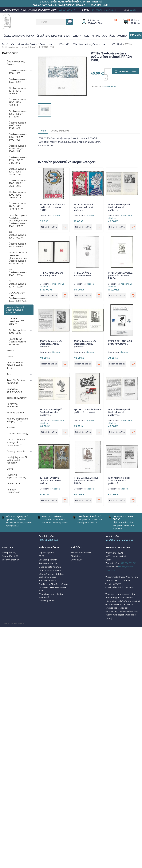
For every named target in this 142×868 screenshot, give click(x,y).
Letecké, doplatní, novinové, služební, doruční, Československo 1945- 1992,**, (18, 221)
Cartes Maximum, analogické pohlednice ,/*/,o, (16, 442)
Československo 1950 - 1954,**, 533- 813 (18, 102)
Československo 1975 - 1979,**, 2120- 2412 (18, 160)
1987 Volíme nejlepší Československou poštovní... (119, 482)
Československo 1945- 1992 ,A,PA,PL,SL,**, (18, 206)
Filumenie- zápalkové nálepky (16, 476)
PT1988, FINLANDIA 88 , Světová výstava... (120, 343)
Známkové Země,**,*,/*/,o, (15, 390)
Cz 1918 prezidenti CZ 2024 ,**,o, (16, 321)
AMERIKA (122, 36)
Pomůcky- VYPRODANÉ (13, 491)
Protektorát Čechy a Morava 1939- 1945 (17, 342)
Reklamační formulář (48, 565)
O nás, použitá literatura (50, 568)
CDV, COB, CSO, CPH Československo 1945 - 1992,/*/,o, (18, 297)
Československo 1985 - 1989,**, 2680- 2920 (18, 183)
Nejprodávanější (10, 557)
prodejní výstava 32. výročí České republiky (17, 460)
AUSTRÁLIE (109, 36)
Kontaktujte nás (46, 602)
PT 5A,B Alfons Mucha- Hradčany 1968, (52, 275)
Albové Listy (13, 484)
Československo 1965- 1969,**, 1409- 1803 (18, 137)
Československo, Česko (19, 36)
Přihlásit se (94, 20)
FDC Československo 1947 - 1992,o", (18, 272)
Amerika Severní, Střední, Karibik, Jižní (16, 365)
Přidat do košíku (129, 72)
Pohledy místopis (16, 451)
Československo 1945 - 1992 (18, 81)
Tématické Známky (17, 398)
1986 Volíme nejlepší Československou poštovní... (51, 344)
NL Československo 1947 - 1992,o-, (18, 284)
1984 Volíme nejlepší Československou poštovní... (119, 413)
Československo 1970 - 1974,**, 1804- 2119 (18, 149)
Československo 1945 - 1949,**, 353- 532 (18, 91)
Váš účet (76, 549)
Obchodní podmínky (48, 561)
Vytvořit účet (96, 23)
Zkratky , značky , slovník (50, 572)
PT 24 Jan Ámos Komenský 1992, (83, 275)
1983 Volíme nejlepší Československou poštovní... (119, 207)
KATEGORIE (10, 53)
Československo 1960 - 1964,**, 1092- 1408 (18, 125)
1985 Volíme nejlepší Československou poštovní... (85, 344)
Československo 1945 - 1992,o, (18, 245)
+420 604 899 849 (66, 10)
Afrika (96, 36)
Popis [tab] (43, 131)
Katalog (135, 35)
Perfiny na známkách (12, 405)
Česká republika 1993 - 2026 (53, 36)
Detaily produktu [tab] (60, 131)
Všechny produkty (11, 561)
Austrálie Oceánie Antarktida (16, 382)
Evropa (77, 36)
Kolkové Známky (15, 413)
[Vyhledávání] (54, 22)
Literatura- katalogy (17, 434)
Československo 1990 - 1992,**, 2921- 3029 (18, 195)
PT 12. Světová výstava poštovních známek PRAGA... (120, 276)
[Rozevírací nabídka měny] (134, 10)
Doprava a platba (46, 554)
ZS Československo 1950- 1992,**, (18, 235)
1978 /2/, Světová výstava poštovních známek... (85, 207)
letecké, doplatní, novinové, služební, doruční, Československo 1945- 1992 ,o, (18, 258)
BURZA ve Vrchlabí (47, 582)
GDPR (41, 557)
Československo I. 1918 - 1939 (18, 72)
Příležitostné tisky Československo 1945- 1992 (16, 310)
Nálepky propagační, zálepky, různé (18, 420)
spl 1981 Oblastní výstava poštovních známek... (87, 412)
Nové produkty (9, 554)
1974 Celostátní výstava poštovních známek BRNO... (53, 207)
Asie (87, 36)
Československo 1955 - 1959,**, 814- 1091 (18, 114)
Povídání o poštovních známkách (54, 585)
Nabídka (11, 427)
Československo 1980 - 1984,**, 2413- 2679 (18, 172)
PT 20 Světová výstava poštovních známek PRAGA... (86, 482)
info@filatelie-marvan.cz (104, 10)
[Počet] (108, 71)
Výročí (10, 469)
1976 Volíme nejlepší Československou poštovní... (51, 413)
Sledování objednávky (81, 554)
